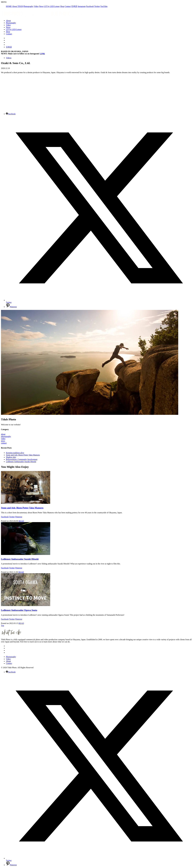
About (8, 21)
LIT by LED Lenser (52, 6)
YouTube (104, 6)
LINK (42, 54)
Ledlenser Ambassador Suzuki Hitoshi (21, 462)
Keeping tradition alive (15, 453)
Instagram (82, 6)
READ (21, 521)
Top (3, 626)
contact (4, 443)
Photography (28, 6)
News (41, 6)
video (3, 439)
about (3, 434)
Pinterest (19, 517)
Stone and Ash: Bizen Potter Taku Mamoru (23, 455)
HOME (9, 6)
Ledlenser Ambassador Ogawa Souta (19, 610)
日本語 (74, 6)
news (3, 441)
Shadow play (11, 457)
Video (36, 6)
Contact (68, 6)
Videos (9, 58)
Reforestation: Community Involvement (22, 459)
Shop (62, 6)
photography (6, 436)
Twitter (97, 6)
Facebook (90, 6)
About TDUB (17, 6)
